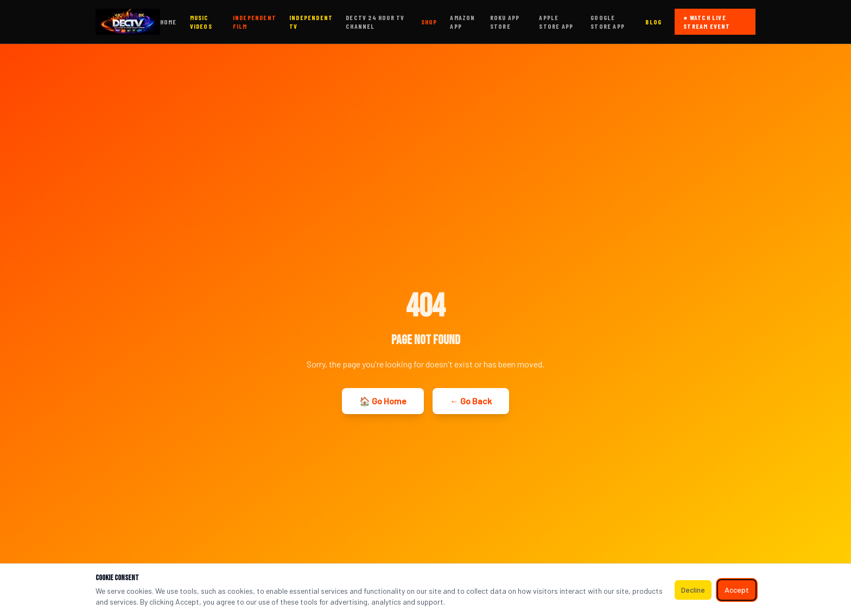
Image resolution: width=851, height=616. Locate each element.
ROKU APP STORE (505, 22)
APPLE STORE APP (556, 22)
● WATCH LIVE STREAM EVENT (707, 22)
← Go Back (471, 401)
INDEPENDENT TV (311, 22)
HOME (169, 22)
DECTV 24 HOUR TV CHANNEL (375, 22)
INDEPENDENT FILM (255, 22)
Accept (737, 590)
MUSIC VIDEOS (201, 22)
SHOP (429, 22)
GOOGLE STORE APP (608, 22)
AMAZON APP (462, 22)
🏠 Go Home (383, 401)
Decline (693, 590)
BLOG (653, 22)
